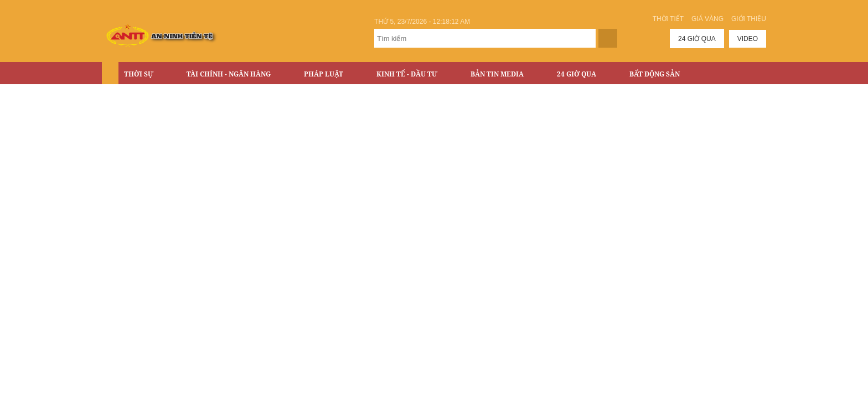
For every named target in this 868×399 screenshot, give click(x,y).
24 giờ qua (697, 39)
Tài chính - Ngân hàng (229, 74)
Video (748, 39)
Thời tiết (668, 19)
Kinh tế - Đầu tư (407, 74)
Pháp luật (324, 74)
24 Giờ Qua (577, 74)
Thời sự (139, 74)
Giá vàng (707, 19)
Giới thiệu (749, 19)
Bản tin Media (497, 74)
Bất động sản (655, 74)
